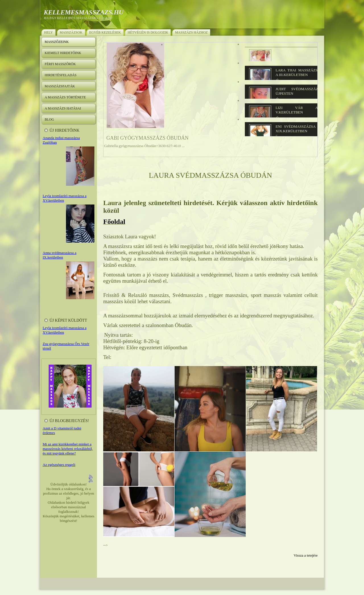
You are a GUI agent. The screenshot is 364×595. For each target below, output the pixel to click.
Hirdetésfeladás (61, 75)
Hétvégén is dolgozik (148, 32)
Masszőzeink (57, 42)
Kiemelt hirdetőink (63, 53)
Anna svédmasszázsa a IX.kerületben (59, 255)
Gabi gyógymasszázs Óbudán (147, 138)
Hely (48, 32)
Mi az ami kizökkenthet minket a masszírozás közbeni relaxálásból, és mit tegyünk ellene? (68, 449)
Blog (49, 119)
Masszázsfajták (60, 86)
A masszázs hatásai (63, 108)
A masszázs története (65, 97)
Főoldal (114, 222)
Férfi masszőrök (60, 64)
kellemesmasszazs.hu (84, 12)
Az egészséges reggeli (59, 465)
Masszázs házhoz (191, 32)
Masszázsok (71, 32)
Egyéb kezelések (105, 32)
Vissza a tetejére (306, 555)
